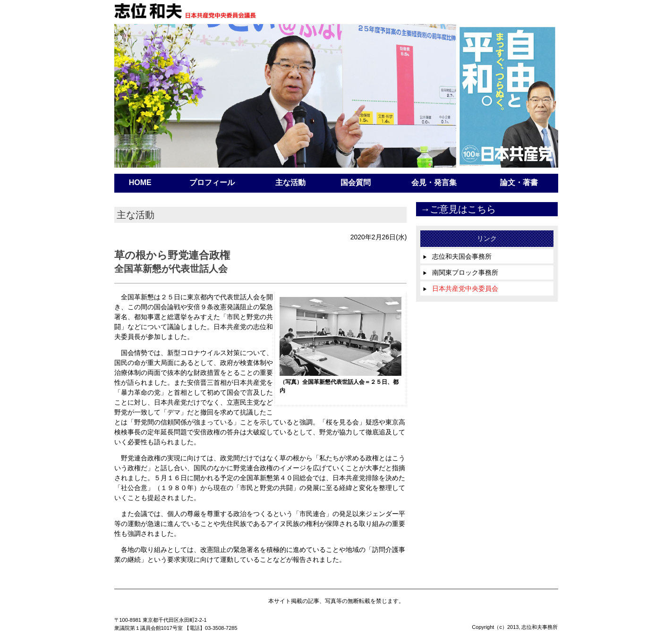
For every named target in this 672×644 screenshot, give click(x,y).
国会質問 (356, 182)
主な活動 (290, 182)
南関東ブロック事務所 (460, 272)
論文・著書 (519, 182)
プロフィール (212, 182)
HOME (140, 182)
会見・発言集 (434, 182)
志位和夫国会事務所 (457, 256)
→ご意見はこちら (458, 209)
